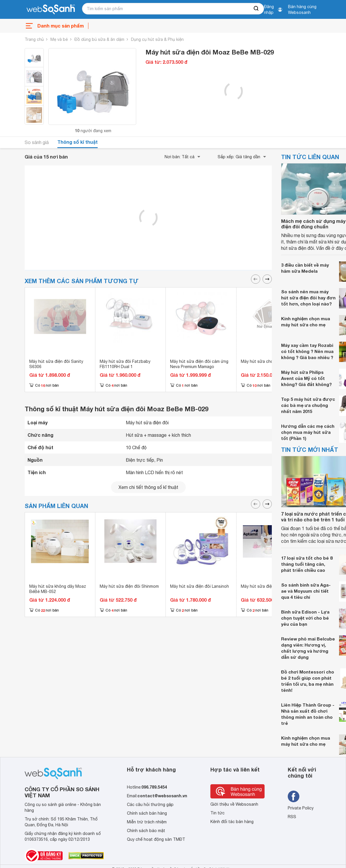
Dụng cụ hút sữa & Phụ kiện (157, 39)
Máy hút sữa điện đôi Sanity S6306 (56, 364)
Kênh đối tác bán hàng (232, 822)
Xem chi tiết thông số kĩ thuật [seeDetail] (148, 487)
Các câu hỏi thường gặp (150, 805)
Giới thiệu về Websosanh (234, 804)
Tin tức (217, 813)
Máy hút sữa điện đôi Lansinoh (200, 586)
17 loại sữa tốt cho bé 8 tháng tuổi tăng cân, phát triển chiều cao (307, 564)
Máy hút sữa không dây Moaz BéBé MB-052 (58, 589)
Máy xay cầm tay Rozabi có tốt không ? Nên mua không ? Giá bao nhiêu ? (307, 351)
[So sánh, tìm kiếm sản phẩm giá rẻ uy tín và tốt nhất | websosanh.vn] (51, 10)
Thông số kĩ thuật (78, 142)
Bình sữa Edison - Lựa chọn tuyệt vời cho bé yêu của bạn (305, 618)
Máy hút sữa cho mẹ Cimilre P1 (270, 361)
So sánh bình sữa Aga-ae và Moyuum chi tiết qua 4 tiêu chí (306, 591)
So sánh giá (37, 142)
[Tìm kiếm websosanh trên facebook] (294, 796)
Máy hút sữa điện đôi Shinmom (129, 586)
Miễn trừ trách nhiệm (147, 822)
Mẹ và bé (59, 39)
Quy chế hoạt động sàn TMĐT (156, 839)
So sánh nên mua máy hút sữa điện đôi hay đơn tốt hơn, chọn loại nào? (308, 298)
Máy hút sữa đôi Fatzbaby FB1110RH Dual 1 (125, 364)
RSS (292, 817)
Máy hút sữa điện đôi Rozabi (268, 586)
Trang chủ (34, 39)
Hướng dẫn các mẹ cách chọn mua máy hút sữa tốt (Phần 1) (308, 432)
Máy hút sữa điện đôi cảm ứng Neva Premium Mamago (199, 364)
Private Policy (301, 808)
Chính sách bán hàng (147, 813)
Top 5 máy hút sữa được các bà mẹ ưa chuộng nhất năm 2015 (308, 405)
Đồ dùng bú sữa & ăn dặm (99, 39)
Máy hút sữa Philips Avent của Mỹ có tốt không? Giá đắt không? (306, 378)
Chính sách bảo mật (146, 831)
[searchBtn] (256, 9)
